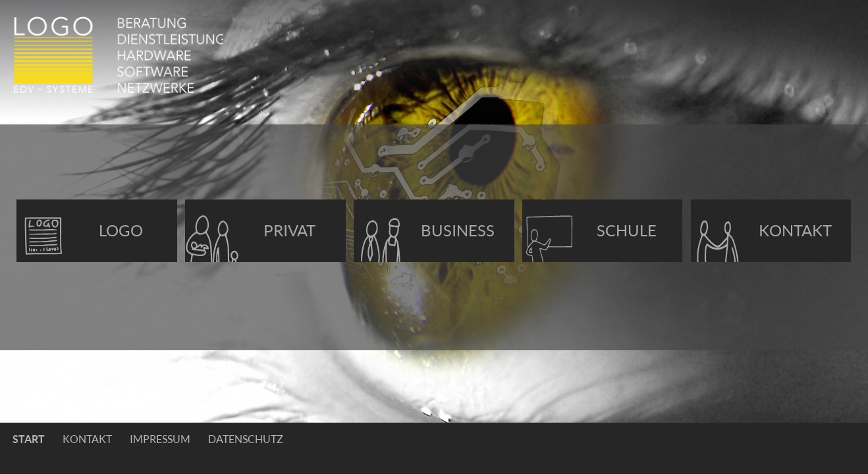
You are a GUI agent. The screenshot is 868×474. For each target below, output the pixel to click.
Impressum (160, 439)
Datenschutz (246, 439)
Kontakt (795, 231)
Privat (289, 231)
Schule (627, 231)
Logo (121, 231)
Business (458, 231)
